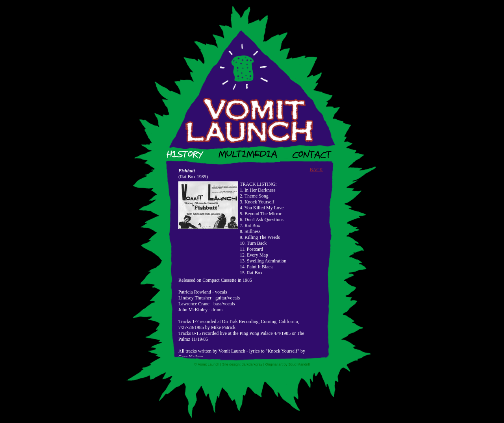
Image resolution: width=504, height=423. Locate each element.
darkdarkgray (252, 364)
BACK (316, 170)
